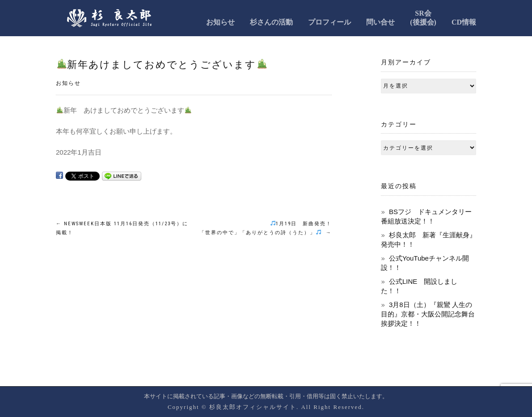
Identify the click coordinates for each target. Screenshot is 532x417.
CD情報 (464, 22)
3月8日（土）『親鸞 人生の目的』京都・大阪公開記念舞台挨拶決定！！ (428, 314)
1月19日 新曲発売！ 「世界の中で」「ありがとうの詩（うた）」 (266, 228)
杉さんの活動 (271, 22)
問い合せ (380, 22)
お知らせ (220, 22)
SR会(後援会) (423, 18)
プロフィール (329, 22)
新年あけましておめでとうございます (162, 65)
